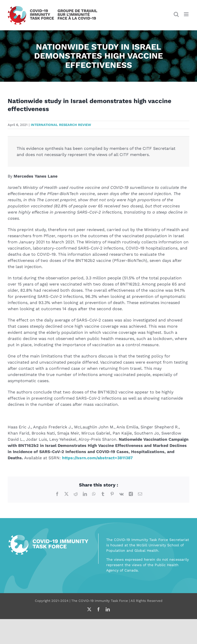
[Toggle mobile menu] (187, 14)
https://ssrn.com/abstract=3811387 (97, 458)
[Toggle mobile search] (176, 14)
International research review (61, 125)
